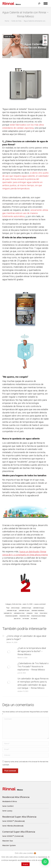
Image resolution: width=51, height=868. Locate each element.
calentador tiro (8, 613)
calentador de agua (39, 608)
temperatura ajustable (12, 616)
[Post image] (3, 636)
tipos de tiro (17, 619)
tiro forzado (26, 619)
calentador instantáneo (38, 611)
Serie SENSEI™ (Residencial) (14, 821)
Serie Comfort (8, 806)
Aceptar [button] (25, 864)
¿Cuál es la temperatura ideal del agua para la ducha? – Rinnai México (32, 651)
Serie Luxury (7, 811)
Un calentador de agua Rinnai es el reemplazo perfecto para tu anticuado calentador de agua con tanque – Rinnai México (33, 683)
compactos (30, 613)
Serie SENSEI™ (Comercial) (13, 836)
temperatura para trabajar (39, 616)
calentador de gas (12, 611)
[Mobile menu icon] (46, 3)
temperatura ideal (25, 616)
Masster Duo (8, 841)
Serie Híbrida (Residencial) (13, 826)
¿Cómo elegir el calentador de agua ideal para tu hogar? (26, 638)
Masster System (9, 845)
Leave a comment (40, 604)
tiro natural (34, 619)
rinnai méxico (43, 613)
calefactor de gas (26, 608)
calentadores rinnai (19, 613)
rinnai (36, 613)
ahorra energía (15, 608)
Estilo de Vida (9, 37)
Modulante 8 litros (10, 801)
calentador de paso (24, 611)
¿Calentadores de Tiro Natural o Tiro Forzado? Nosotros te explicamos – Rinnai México (33, 666)
